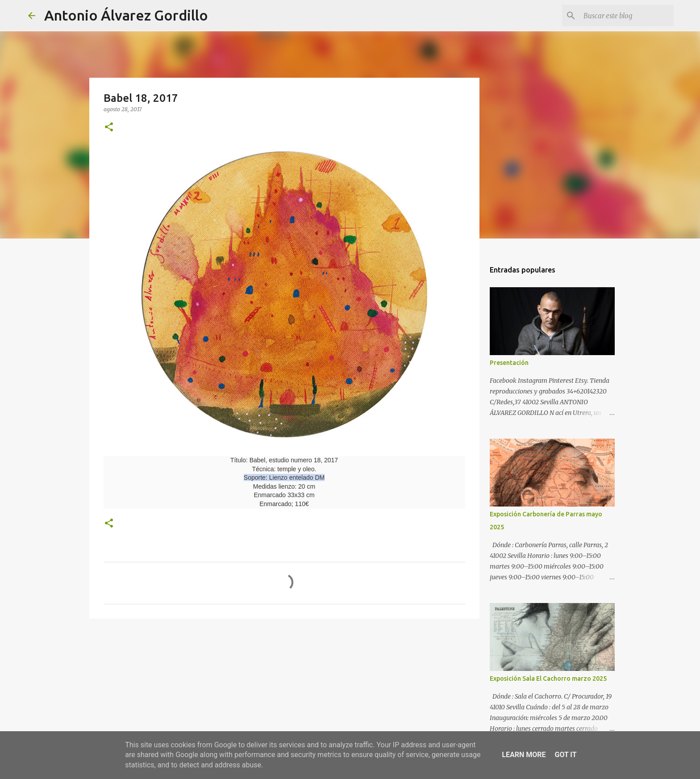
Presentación (509, 363)
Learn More (524, 755)
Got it (565, 755)
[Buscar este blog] (627, 16)
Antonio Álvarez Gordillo (126, 15)
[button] (109, 128)
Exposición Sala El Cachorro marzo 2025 (548, 678)
